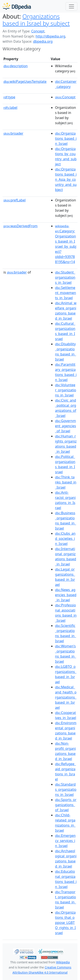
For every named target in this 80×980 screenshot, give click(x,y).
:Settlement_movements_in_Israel (65, 293)
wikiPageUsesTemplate (25, 82)
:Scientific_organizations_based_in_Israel (65, 633)
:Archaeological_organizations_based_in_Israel (66, 859)
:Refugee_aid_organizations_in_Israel (65, 772)
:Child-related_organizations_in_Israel (65, 823)
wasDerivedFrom (20, 226)
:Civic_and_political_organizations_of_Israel (66, 408)
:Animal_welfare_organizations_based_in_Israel (66, 311)
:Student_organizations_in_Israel (65, 277)
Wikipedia (63, 962)
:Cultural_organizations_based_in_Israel (65, 331)
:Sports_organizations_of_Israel (66, 805)
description (16, 66)
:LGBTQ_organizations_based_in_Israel (66, 674)
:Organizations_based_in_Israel (66, 138)
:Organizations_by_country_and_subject (66, 156)
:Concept (65, 97)
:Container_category (66, 84)
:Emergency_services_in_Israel (65, 841)
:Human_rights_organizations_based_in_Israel (66, 444)
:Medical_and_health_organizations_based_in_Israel (66, 697)
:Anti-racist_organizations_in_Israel (65, 500)
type (9, 97)
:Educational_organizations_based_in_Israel (66, 879)
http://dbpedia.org (50, 36)
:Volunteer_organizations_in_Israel (66, 390)
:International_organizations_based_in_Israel (66, 556)
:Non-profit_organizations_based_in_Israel (65, 751)
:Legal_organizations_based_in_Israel (65, 577)
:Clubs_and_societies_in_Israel (65, 539)
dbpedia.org (43, 41)
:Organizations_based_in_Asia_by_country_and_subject (66, 179)
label (10, 108)
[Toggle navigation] (71, 6)
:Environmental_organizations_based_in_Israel (66, 731)
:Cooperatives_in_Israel (66, 715)
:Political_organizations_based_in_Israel (65, 464)
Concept (38, 31)
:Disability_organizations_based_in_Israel (65, 352)
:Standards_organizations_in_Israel (66, 789)
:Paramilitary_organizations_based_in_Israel (66, 372)
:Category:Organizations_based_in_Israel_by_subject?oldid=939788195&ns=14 (66, 244)
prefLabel (15, 200)
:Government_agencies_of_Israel (65, 426)
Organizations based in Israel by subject (36, 20)
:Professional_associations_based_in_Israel (66, 613)
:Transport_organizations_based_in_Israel (65, 900)
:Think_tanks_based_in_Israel (66, 482)
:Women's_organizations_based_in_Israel (65, 654)
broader (13, 133)
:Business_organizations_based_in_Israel (65, 521)
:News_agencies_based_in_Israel (66, 595)
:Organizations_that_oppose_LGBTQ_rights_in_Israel (65, 923)
